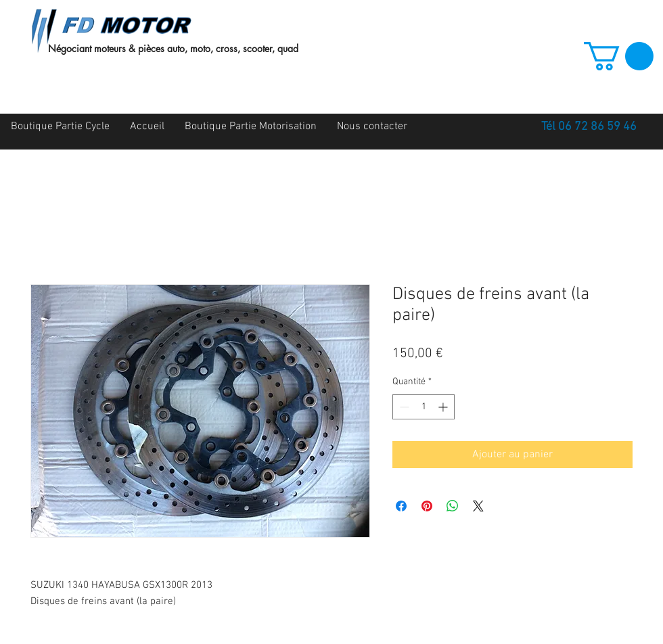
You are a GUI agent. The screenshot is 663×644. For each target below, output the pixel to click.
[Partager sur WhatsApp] (453, 506)
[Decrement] (403, 407)
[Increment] (444, 407)
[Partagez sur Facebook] (401, 506)
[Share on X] (478, 506)
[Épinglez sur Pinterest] (427, 506)
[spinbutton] (424, 407)
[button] (619, 56)
